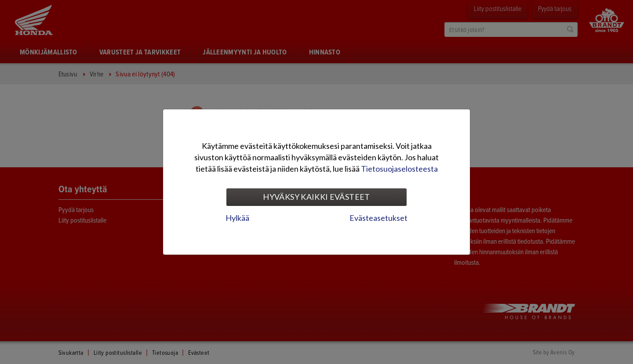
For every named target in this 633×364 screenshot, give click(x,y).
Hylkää (237, 218)
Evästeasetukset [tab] (378, 218)
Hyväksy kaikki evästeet (316, 197)
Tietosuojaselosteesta (399, 169)
